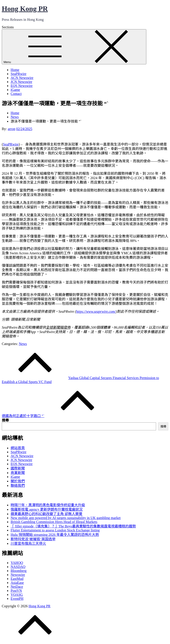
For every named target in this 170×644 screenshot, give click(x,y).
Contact (16, 94)
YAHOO (17, 563)
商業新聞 (18, 473)
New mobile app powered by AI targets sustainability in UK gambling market (66, 518)
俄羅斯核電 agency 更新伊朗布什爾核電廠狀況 (47, 509)
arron (12, 129)
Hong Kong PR (25, 9)
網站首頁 (18, 448)
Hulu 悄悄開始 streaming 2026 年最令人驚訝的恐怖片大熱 (55, 535)
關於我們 (18, 481)
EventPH (17, 599)
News (23, 344)
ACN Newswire (22, 78)
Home (15, 70)
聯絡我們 (18, 486)
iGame (15, 90)
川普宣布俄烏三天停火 (28, 543)
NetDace (17, 587)
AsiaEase (17, 583)
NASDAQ (18, 567)
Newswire (18, 575)
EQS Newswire (22, 86)
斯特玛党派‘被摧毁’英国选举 (33, 539)
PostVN (16, 591)
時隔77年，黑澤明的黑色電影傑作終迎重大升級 (48, 505)
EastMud (17, 579)
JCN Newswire (21, 82)
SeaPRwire (18, 74)
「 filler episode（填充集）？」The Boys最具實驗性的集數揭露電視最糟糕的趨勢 (73, 526)
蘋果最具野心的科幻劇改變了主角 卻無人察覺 (46, 514)
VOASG (17, 595)
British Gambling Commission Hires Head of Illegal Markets (54, 522)
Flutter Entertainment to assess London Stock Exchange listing (55, 530)
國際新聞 (18, 468)
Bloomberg (19, 571)
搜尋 (5, 420)
